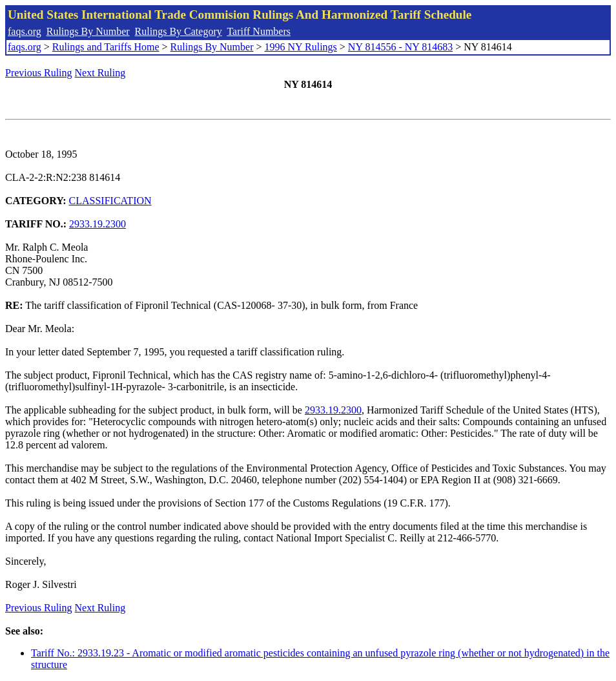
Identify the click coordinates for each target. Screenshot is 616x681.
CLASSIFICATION (110, 201)
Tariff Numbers (259, 31)
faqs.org (25, 31)
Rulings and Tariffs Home (106, 47)
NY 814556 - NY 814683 (400, 47)
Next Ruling (100, 73)
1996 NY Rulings (301, 47)
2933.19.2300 (98, 224)
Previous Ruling (39, 73)
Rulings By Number (88, 31)
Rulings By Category (179, 31)
